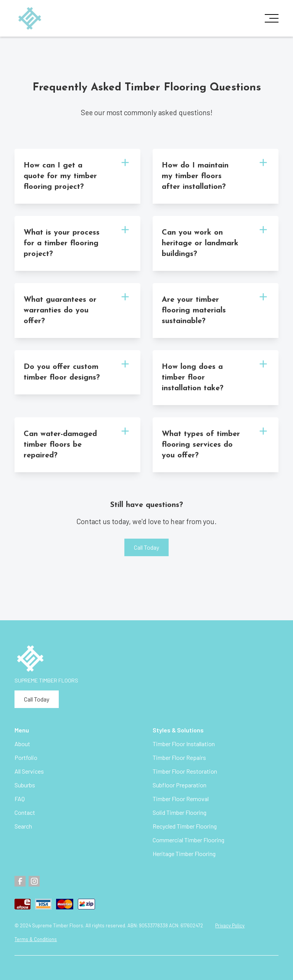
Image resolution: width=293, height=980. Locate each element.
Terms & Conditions (36, 939)
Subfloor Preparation (180, 785)
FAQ (20, 799)
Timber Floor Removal (181, 799)
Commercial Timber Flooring (188, 840)
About (22, 744)
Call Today (146, 547)
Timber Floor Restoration (185, 771)
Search (23, 826)
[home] (30, 19)
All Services (29, 771)
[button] (269, 18)
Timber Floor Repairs (179, 757)
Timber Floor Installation (184, 744)
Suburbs (25, 785)
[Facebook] (20, 881)
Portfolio (26, 757)
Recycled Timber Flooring (185, 826)
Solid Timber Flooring (180, 812)
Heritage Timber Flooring (184, 854)
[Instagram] (34, 881)
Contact (25, 812)
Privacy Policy (230, 925)
